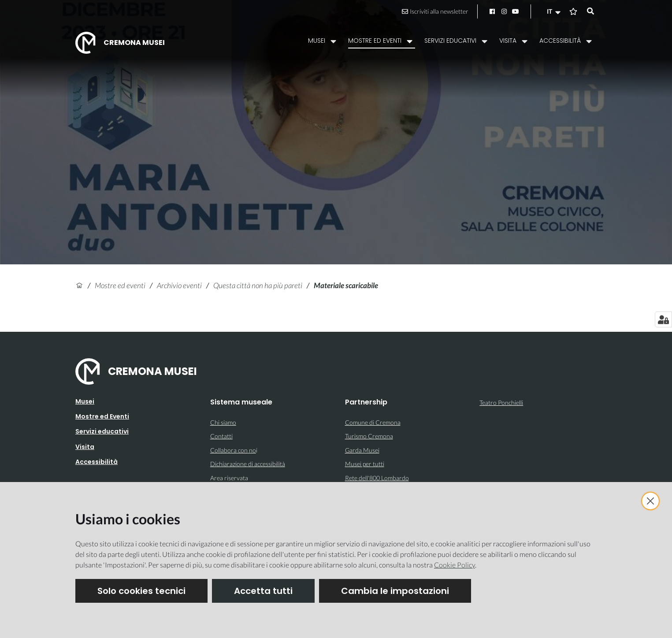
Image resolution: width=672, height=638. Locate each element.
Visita (85, 447)
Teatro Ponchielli (501, 402)
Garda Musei (362, 450)
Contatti (221, 436)
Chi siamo (223, 422)
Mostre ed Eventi (102, 416)
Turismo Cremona (369, 436)
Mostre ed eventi (120, 285)
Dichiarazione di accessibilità (248, 464)
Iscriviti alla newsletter (435, 11)
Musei (85, 401)
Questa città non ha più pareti (258, 285)
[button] (555, 11)
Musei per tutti (365, 464)
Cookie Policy (455, 565)
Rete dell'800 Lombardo (377, 478)
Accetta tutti (263, 591)
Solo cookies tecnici (141, 591)
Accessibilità (97, 462)
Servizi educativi (102, 431)
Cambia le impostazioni (395, 591)
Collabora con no (233, 450)
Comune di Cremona (373, 422)
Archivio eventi (179, 285)
